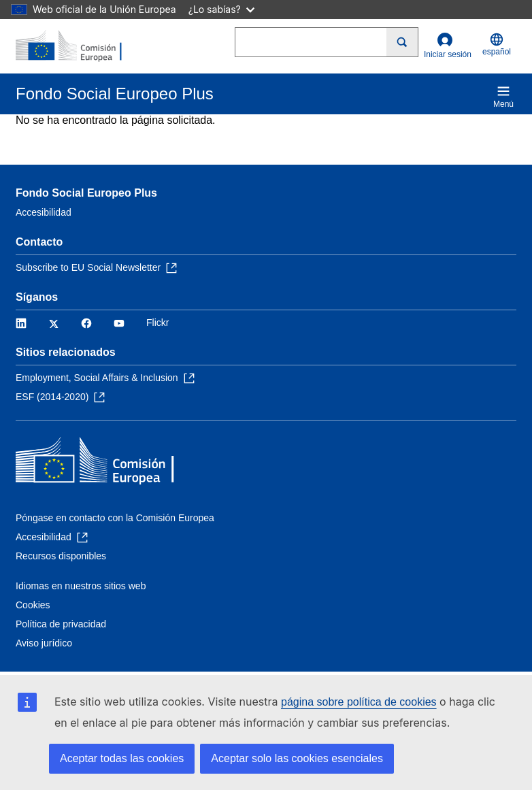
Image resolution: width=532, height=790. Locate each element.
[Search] (402, 42)
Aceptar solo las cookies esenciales (297, 758)
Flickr (157, 323)
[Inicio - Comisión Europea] (82, 46)
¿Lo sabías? (221, 9)
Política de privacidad (61, 624)
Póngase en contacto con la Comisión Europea (115, 518)
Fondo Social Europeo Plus (86, 193)
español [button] (497, 45)
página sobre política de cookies (359, 702)
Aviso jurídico (44, 643)
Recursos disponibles (61, 556)
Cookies (33, 605)
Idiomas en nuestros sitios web (81, 586)
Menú (503, 97)
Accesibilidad (44, 212)
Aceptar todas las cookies (122, 758)
